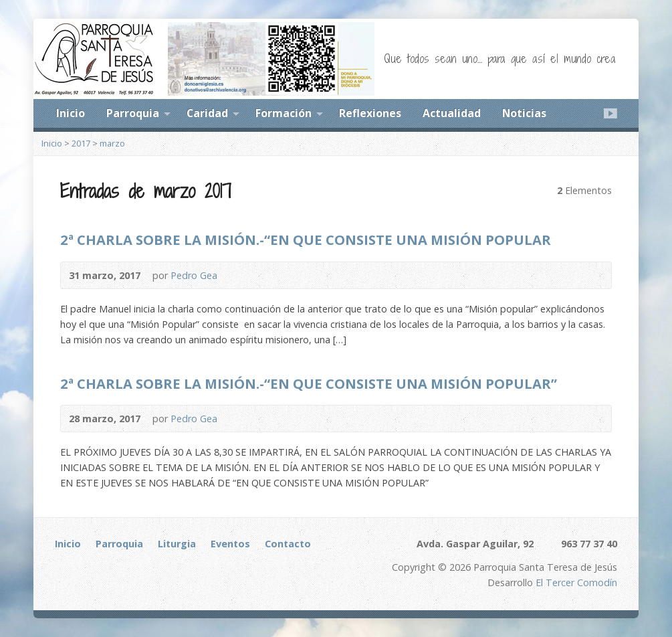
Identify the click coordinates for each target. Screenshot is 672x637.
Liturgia (177, 544)
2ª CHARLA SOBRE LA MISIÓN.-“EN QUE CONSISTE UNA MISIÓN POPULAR (306, 240)
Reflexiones (370, 113)
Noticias (524, 113)
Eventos (230, 544)
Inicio (71, 113)
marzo (112, 143)
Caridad (207, 113)
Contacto (288, 544)
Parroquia (133, 113)
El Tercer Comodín (576, 582)
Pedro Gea (194, 275)
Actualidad (452, 113)
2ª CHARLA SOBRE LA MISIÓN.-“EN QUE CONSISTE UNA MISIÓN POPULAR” (309, 383)
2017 (81, 143)
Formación (284, 113)
